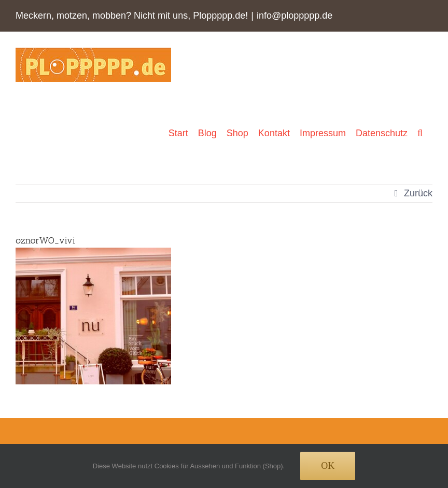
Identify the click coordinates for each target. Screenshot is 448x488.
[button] (420, 133)
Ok (328, 466)
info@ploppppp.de (295, 16)
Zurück (418, 193)
